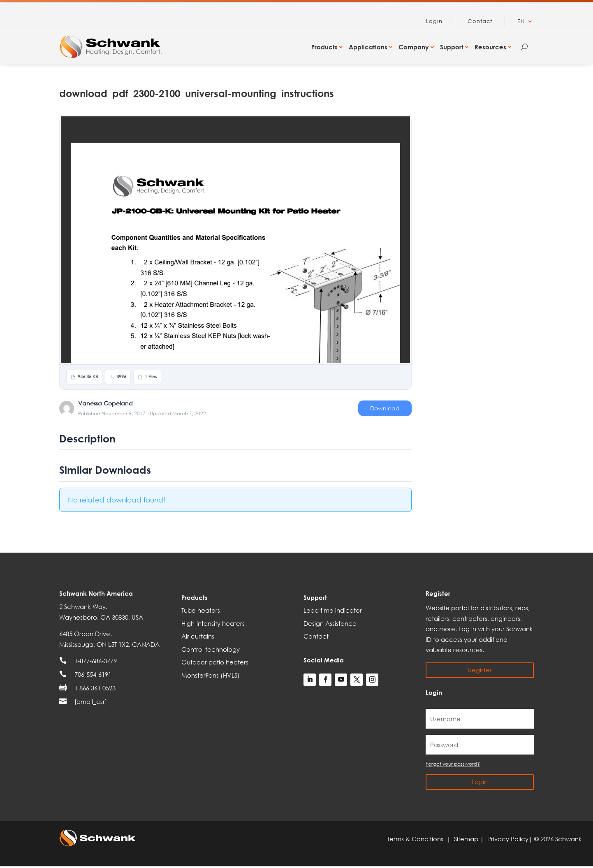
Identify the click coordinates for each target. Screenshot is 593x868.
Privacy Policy (508, 839)
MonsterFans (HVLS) (211, 675)
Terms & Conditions (417, 839)
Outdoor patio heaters (215, 662)
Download (385, 408)
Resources (490, 47)
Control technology (211, 649)
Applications (368, 47)
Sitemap (467, 839)
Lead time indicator (333, 610)
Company (414, 47)
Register (480, 670)
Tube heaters (201, 610)
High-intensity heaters (213, 623)
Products (324, 47)
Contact (480, 21)
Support (452, 47)
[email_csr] (91, 701)
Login (434, 21)
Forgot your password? (453, 764)
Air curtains (198, 636)
